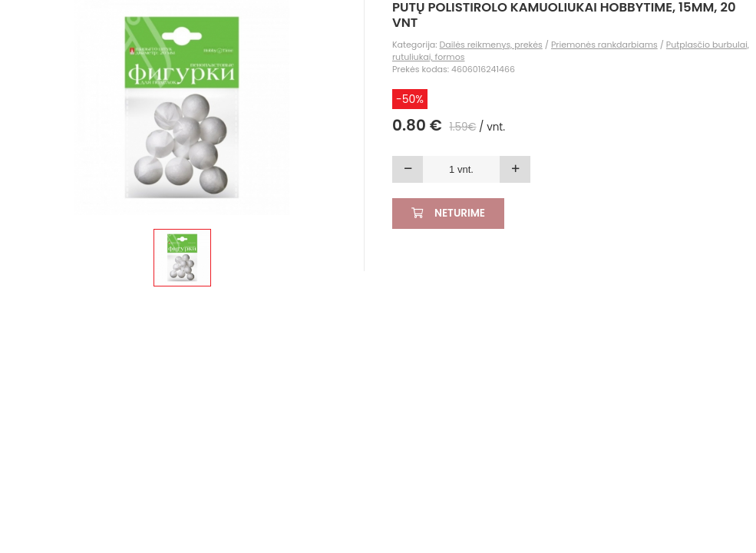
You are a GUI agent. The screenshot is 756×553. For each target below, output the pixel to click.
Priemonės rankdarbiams (604, 45)
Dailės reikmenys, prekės (491, 45)
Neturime (448, 213)
